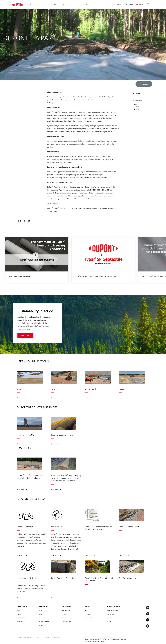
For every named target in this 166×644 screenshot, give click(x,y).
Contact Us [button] (144, 84)
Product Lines (66, 610)
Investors (89, 5)
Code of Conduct (112, 618)
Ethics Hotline (111, 614)
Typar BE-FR (137, 109)
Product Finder (130, 5)
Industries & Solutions (38, 5)
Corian (19, 614)
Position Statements (113, 610)
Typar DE (136, 107)
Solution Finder (67, 622)
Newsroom (66, 5)
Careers (78, 5)
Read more (22, 398)
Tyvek (19, 610)
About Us (54, 5)
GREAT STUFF (21, 618)
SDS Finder (88, 614)
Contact (87, 610)
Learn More (17, 336)
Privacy (39, 637)
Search (118, 5)
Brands (64, 618)
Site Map (47, 637)
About (41, 610)
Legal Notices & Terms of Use (25, 637)
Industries (65, 614)
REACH (109, 622)
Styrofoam (20, 622)
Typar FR (136, 104)
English (141, 5)
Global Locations (44, 622)
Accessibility (56, 637)
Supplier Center (89, 618)
